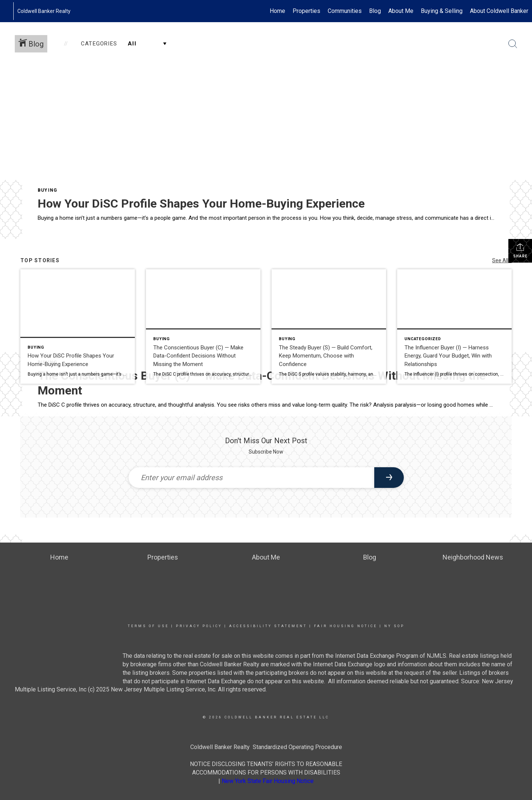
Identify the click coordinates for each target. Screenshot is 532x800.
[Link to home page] (9, 11)
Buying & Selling (442, 11)
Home (277, 11)
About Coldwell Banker (499, 11)
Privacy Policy (199, 626)
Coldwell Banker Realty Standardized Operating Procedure (266, 747)
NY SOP (394, 626)
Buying (47, 190)
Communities (345, 11)
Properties (306, 11)
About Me (401, 11)
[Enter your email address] (251, 478)
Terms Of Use (148, 626)
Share (520, 250)
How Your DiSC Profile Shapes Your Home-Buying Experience (201, 204)
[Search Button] (513, 44)
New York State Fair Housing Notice (268, 781)
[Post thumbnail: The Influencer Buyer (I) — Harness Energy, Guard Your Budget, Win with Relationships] (454, 327)
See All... (502, 260)
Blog (375, 11)
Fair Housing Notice (346, 626)
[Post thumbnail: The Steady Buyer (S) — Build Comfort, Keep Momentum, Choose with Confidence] (329, 327)
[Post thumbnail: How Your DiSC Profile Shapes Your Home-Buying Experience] (78, 327)
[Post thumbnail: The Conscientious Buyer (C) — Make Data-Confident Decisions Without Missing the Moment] (203, 327)
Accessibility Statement (268, 626)
